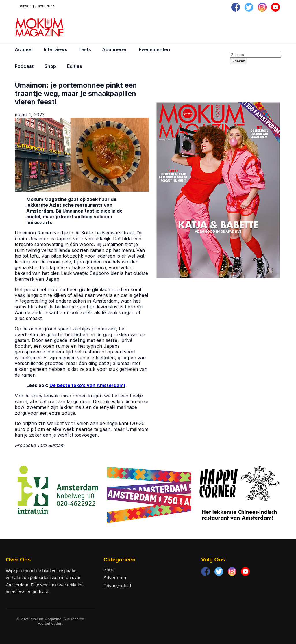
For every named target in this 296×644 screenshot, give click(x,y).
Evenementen (154, 49)
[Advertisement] (176, 27)
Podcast (24, 66)
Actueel (24, 49)
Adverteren (115, 578)
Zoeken (238, 61)
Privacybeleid (117, 586)
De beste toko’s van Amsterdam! (87, 385)
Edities (75, 66)
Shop (50, 66)
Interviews (55, 49)
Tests (85, 49)
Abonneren (115, 49)
